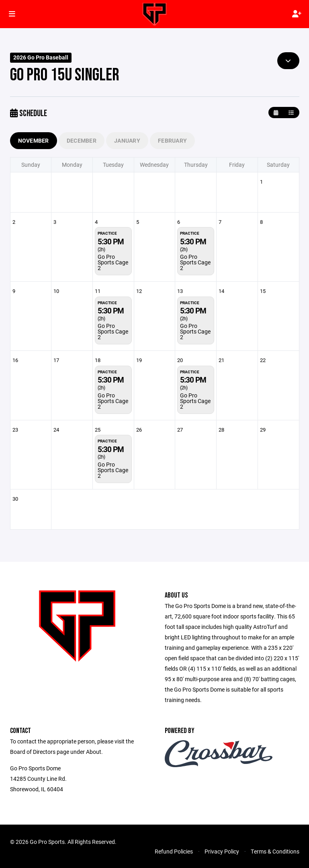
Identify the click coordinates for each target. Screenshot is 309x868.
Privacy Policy (222, 851)
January (127, 140)
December (82, 140)
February (172, 140)
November (34, 140)
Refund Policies (174, 851)
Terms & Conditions (275, 851)
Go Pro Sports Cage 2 (113, 262)
